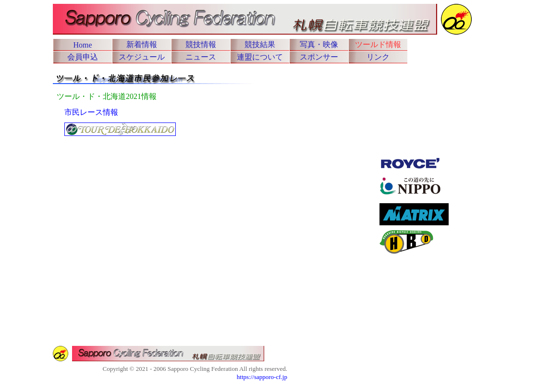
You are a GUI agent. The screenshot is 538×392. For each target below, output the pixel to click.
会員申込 (83, 57)
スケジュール (142, 57)
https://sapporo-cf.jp (262, 377)
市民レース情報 (91, 112)
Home (82, 45)
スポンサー (319, 57)
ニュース (201, 57)
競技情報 (201, 44)
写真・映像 (319, 44)
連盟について (260, 57)
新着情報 (142, 44)
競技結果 (260, 44)
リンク (378, 57)
